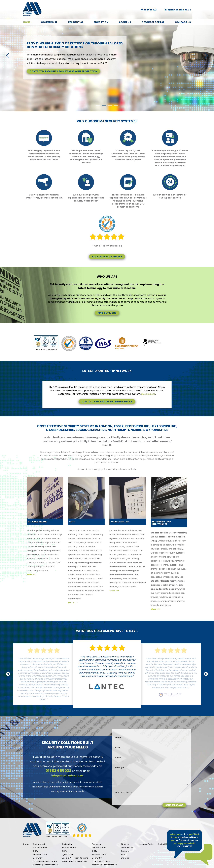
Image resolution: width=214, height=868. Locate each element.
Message (119, 767)
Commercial (49, 22)
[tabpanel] (107, 56)
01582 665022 (149, 10)
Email (118, 748)
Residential (76, 22)
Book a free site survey (107, 257)
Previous (7, 56)
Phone (118, 757)
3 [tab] (110, 106)
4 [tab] (116, 106)
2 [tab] (104, 106)
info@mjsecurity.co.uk (178, 10)
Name (118, 738)
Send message (174, 805)
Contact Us (183, 22)
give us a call (148, 394)
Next (207, 56)
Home (27, 22)
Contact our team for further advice (107, 402)
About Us (125, 22)
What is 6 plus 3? (123, 792)
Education (101, 22)
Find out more (107, 313)
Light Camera (68, 854)
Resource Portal (153, 22)
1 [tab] (98, 106)
